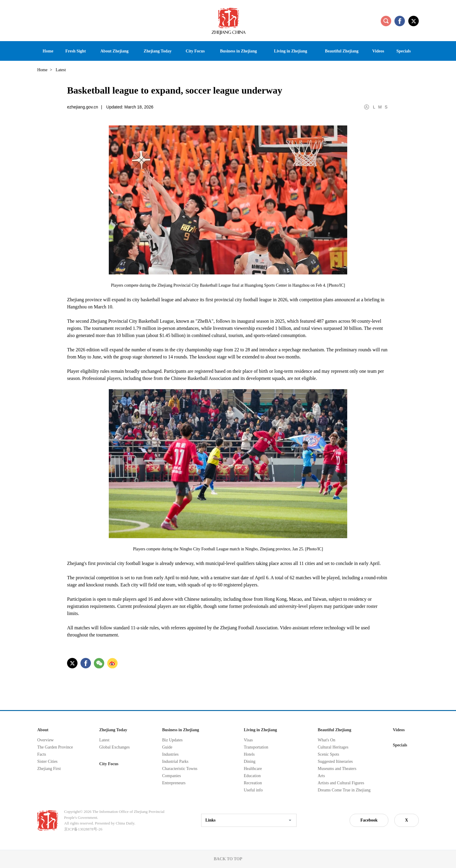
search (386, 21)
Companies (172, 776)
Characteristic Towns (180, 769)
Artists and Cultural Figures (341, 783)
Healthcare (253, 769)
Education (252, 776)
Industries (170, 754)
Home (42, 70)
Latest (104, 740)
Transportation (256, 747)
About (43, 730)
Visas (248, 740)
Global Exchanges (114, 747)
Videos (399, 730)
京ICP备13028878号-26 (83, 829)
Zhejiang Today (113, 730)
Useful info (253, 790)
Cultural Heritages (333, 747)
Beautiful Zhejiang (334, 730)
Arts (321, 776)
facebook (400, 21)
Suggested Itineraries (335, 761)
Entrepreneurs (174, 783)
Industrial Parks (175, 761)
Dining (250, 761)
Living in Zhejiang (260, 730)
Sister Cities (47, 761)
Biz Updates (172, 740)
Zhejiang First (49, 769)
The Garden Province (55, 747)
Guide (167, 747)
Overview (45, 740)
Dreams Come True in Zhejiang (344, 790)
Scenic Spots (328, 754)
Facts (42, 754)
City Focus (109, 764)
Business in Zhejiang (181, 730)
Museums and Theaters (337, 769)
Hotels (249, 754)
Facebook (369, 820)
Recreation (253, 783)
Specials (400, 745)
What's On (327, 740)
